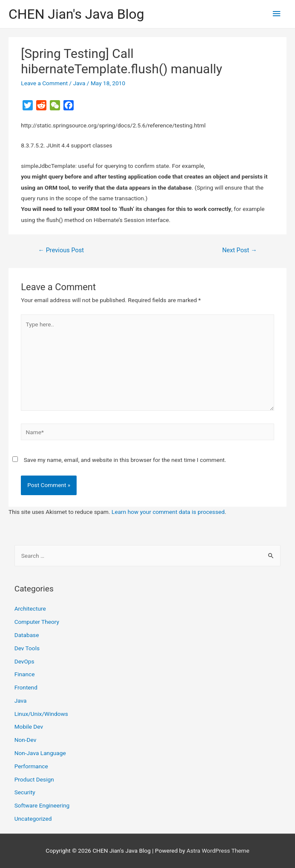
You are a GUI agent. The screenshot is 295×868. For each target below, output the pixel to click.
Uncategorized (33, 819)
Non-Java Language (40, 753)
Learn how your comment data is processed (168, 512)
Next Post (240, 250)
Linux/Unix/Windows (41, 714)
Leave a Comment (44, 83)
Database (27, 635)
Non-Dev (26, 740)
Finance (25, 674)
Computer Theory (37, 622)
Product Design (34, 779)
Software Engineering (42, 805)
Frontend (26, 687)
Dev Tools (27, 648)
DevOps (24, 661)
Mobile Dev (29, 727)
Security (25, 792)
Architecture (30, 608)
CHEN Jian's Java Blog (76, 14)
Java (79, 83)
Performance (31, 766)
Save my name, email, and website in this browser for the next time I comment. (125, 460)
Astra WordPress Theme (218, 851)
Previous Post (61, 250)
